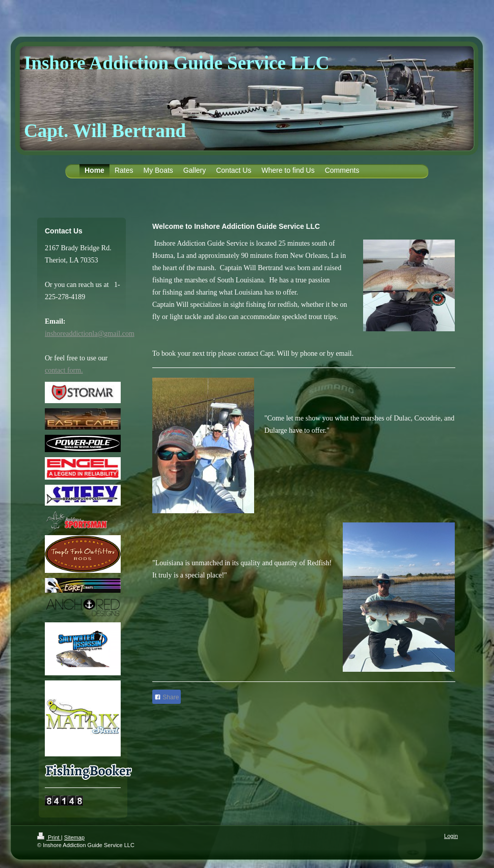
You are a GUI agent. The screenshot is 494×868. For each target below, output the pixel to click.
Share (167, 697)
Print (49, 837)
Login (451, 836)
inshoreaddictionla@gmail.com (90, 334)
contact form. (64, 370)
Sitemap (74, 837)
